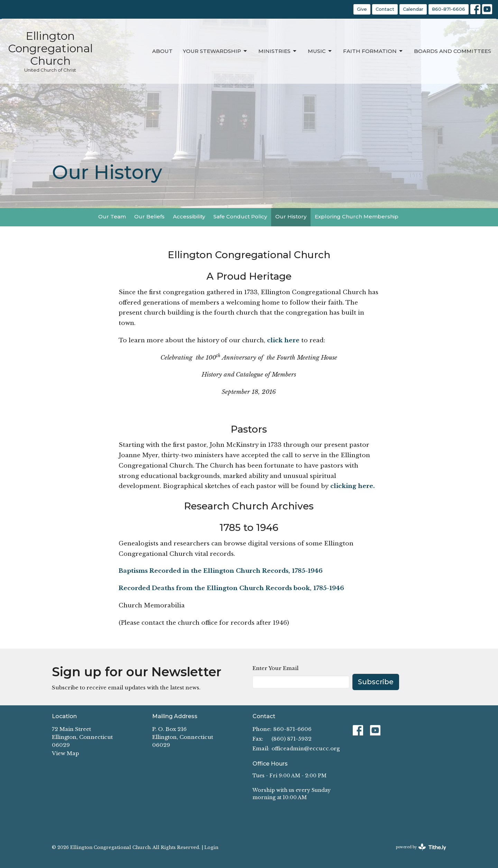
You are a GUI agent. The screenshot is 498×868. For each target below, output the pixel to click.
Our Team (112, 216)
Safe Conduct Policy (240, 216)
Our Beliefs (149, 216)
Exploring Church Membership (357, 216)
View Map (65, 753)
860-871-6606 (449, 9)
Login (211, 847)
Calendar (413, 9)
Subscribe (376, 682)
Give (362, 9)
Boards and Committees (453, 51)
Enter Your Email (275, 668)
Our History (291, 216)
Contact (385, 9)
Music (320, 51)
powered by (421, 847)
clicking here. (353, 486)
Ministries (278, 51)
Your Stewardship (215, 51)
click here (284, 340)
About (162, 51)
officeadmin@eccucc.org (306, 748)
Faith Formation (373, 51)
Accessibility (189, 216)
